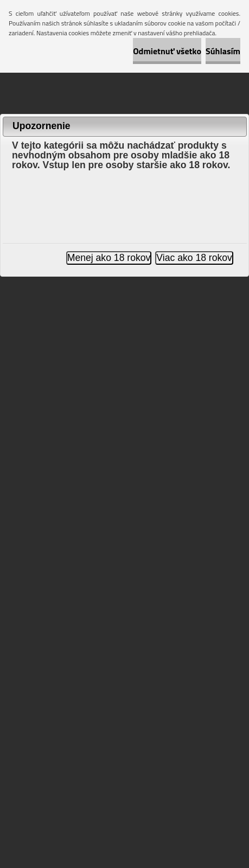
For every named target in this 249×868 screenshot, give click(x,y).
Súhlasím (223, 51)
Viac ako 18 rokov (194, 258)
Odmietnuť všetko (167, 51)
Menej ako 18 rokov (109, 258)
